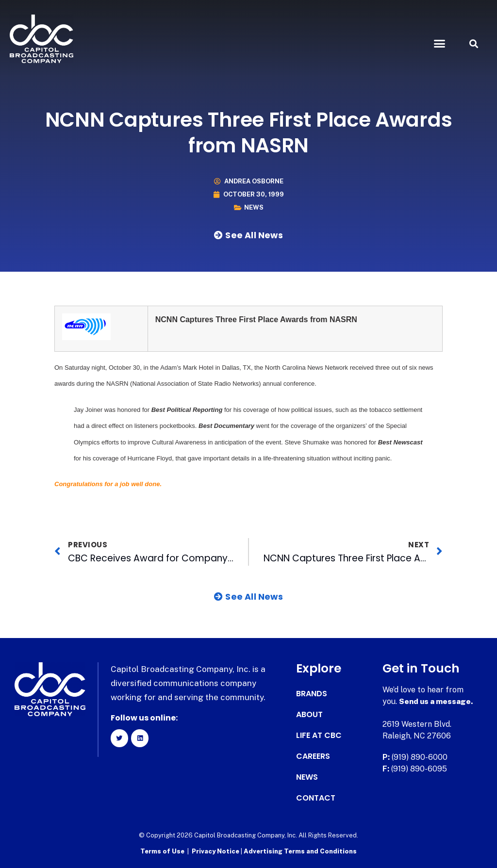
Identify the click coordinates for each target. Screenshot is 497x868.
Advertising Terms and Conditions (300, 851)
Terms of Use (162, 851)
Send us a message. (437, 701)
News (254, 207)
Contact (316, 798)
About (309, 715)
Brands (312, 694)
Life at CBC (319, 736)
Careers (313, 756)
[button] (439, 44)
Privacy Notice (216, 851)
